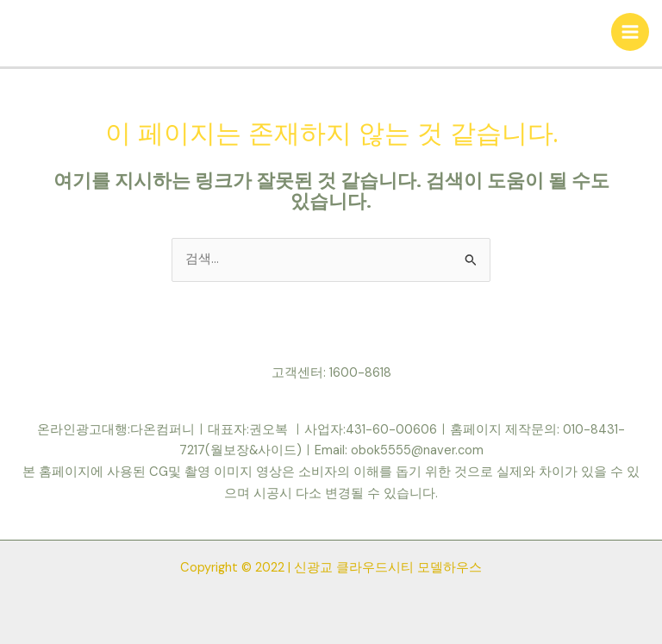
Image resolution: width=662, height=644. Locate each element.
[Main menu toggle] (630, 32)
